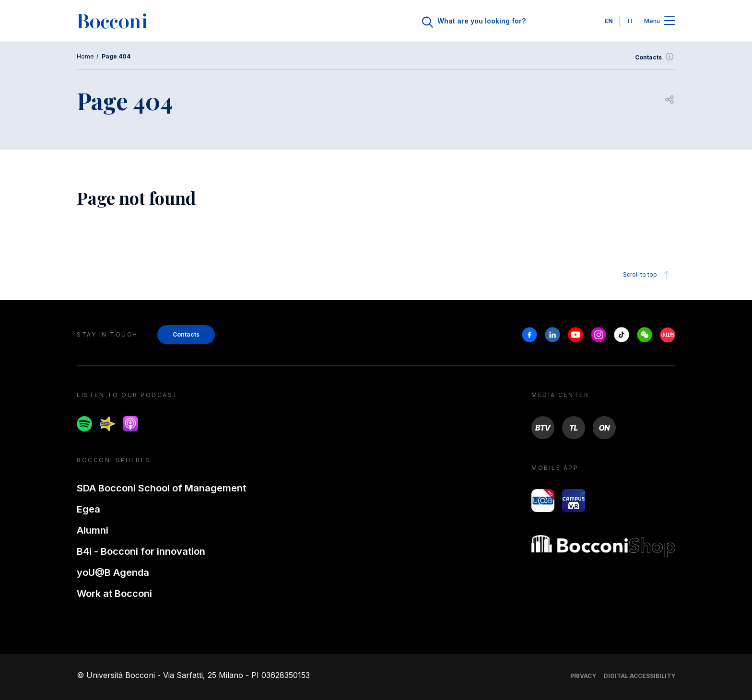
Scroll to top (648, 275)
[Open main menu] (670, 21)
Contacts (655, 58)
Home (85, 56)
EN (609, 21)
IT (631, 21)
